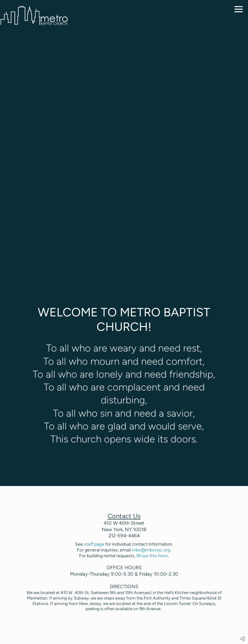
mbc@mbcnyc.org (151, 550)
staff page (94, 544)
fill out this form (152, 556)
